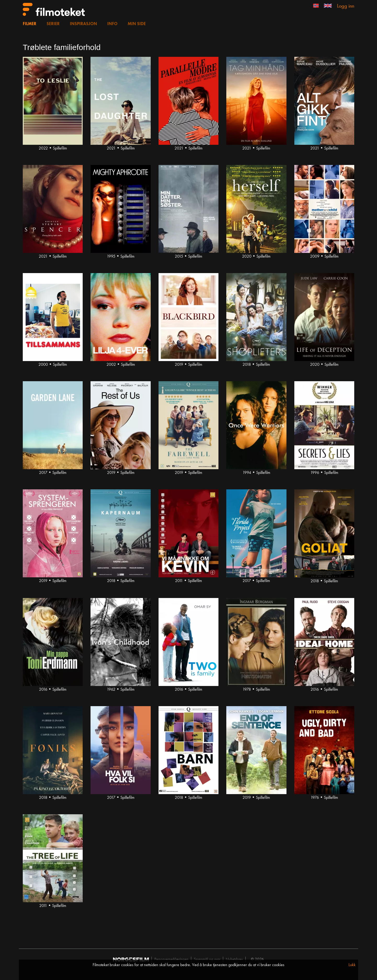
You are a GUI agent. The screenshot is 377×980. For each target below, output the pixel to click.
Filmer (30, 24)
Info (112, 24)
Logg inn (346, 6)
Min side (137, 24)
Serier (53, 24)
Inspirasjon (83, 24)
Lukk (352, 965)
